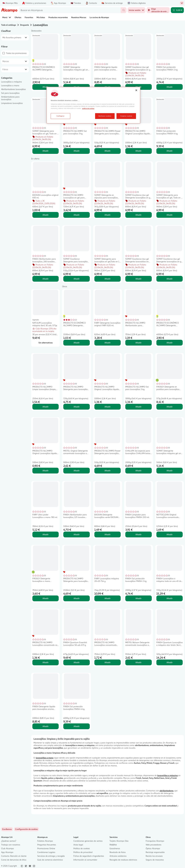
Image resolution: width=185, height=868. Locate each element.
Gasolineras (115, 848)
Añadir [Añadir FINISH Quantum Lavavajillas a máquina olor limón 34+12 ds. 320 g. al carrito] (170, 662)
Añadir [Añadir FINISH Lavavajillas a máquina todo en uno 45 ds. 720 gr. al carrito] (170, 598)
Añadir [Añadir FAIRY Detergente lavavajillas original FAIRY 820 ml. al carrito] (108, 343)
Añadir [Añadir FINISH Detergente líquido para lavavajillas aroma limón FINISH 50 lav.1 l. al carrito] (46, 726)
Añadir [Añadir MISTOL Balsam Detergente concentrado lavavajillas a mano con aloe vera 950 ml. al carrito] (138, 662)
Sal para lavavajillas (10, 93)
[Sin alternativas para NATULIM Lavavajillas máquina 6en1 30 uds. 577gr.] (46, 343)
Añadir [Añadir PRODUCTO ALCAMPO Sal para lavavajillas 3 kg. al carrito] (77, 151)
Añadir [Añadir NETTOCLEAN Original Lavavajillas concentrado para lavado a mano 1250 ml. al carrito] (170, 534)
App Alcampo (7, 852)
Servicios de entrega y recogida (51, 856)
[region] (93, 105)
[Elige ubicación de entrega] (158, 10)
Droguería (24, 25)
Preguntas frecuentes (47, 845)
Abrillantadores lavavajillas (13, 89)
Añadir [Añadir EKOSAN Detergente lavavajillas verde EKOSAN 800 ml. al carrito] (108, 534)
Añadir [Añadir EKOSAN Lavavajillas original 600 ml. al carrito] (46, 215)
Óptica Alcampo (153, 848)
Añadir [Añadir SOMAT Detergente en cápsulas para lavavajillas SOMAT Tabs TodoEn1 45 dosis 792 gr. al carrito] (108, 215)
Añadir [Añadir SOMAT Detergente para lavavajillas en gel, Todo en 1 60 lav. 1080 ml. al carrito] (46, 151)
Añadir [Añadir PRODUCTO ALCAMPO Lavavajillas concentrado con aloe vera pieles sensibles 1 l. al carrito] (46, 662)
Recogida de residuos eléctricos (123, 860)
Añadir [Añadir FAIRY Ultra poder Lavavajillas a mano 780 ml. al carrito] (46, 534)
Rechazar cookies (105, 116)
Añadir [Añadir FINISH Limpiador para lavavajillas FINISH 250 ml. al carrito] (138, 534)
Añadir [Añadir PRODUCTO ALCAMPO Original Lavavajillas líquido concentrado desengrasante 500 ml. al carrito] (46, 471)
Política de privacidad (83, 852)
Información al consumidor (85, 860)
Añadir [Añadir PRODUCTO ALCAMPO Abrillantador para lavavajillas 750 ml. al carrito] (138, 343)
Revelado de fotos (118, 852)
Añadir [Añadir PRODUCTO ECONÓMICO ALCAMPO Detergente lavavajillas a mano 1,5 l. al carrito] (77, 343)
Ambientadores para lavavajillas (10, 98)
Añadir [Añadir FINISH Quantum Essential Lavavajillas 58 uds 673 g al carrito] (77, 662)
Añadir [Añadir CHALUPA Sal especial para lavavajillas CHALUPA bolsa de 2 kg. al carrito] (138, 471)
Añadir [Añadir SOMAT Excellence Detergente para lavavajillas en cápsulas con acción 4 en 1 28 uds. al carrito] (77, 279)
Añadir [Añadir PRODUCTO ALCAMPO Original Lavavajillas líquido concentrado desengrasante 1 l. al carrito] (138, 151)
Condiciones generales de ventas (88, 841)
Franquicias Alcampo (155, 841)
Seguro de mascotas (155, 860)
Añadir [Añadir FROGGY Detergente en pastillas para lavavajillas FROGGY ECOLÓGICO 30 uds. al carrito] (170, 407)
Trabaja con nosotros (11, 845)
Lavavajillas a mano (10, 85)
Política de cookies (82, 848)
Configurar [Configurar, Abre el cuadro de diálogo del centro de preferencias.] (60, 116)
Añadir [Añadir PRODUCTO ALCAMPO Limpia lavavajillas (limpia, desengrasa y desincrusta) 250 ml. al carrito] (46, 407)
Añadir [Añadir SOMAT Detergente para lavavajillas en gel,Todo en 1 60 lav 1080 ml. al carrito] (108, 279)
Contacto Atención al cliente (14, 856)
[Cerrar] (136, 90)
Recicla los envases (154, 856)
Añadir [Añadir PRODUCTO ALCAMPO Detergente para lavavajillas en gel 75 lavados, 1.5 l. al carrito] (77, 598)
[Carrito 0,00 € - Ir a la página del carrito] (177, 10)
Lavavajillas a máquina (11, 82)
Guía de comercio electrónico (50, 860)
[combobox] (70, 10)
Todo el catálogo (9, 25)
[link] (26, 829)
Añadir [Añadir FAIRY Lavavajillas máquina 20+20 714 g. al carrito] (108, 598)
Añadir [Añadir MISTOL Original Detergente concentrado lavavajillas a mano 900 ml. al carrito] (77, 471)
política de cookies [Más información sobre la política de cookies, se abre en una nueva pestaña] (88, 108)
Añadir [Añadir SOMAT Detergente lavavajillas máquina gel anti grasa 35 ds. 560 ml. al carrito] (170, 471)
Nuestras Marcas (79, 17)
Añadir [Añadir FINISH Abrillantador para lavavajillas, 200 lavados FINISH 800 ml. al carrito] (46, 279)
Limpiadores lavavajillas (12, 103)
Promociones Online (46, 848)
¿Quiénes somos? (9, 841)
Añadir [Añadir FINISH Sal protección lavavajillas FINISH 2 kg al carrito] (170, 87)
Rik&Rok (113, 845)
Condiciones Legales (46, 852)
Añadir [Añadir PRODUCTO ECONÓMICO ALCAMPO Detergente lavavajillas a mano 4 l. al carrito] (46, 87)
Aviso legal (78, 845)
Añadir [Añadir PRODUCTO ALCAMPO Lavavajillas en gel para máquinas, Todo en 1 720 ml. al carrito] (77, 215)
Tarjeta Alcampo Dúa (119, 841)
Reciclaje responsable (155, 852)
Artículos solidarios (118, 856)
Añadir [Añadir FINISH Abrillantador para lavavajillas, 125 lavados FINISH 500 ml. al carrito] (77, 534)
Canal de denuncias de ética (14, 860)
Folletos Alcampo (45, 841)
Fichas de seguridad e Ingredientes (89, 856)
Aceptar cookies (126, 116)
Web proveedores (153, 845)
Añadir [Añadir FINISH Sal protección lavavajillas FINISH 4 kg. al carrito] (170, 151)
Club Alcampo (8, 848)
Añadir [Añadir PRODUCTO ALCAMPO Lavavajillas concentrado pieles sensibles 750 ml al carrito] (108, 662)
